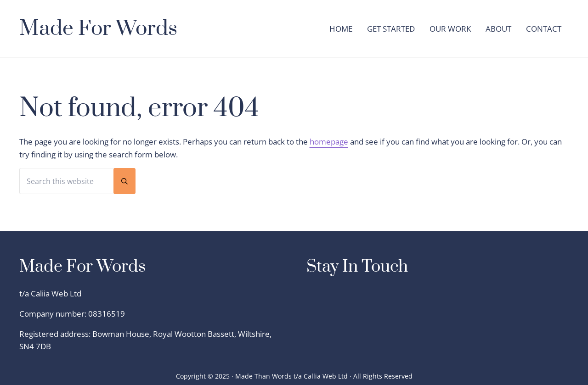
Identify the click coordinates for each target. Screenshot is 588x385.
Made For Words (98, 29)
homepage (329, 142)
